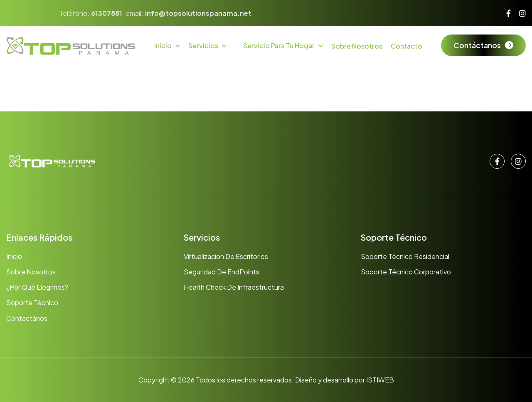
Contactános (27, 318)
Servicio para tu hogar (279, 46)
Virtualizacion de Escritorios (226, 256)
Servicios (203, 46)
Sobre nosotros (31, 272)
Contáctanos (477, 45)
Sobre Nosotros (357, 46)
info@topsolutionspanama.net (198, 13)
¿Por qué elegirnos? (37, 287)
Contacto (406, 46)
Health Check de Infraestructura (234, 287)
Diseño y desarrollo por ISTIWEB (345, 380)
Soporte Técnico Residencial (405, 256)
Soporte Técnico (32, 302)
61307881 (107, 13)
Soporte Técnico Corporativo (406, 272)
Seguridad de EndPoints (222, 272)
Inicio (163, 46)
